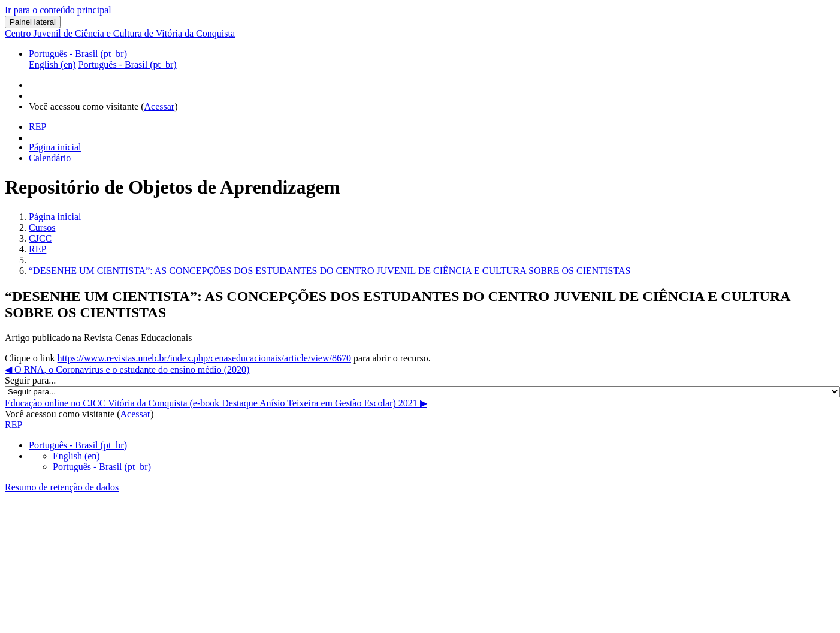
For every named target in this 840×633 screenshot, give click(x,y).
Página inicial (55, 217)
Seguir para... (30, 380)
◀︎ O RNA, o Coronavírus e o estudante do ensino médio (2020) (127, 370)
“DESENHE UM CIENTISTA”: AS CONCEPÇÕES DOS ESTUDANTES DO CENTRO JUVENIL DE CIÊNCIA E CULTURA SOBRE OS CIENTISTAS (330, 271)
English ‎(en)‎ (76, 456)
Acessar (160, 106)
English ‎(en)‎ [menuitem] (52, 64)
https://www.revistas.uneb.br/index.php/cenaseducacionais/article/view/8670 (204, 358)
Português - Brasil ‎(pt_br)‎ (78, 54)
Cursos (42, 227)
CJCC (40, 238)
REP (37, 249)
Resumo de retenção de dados (62, 487)
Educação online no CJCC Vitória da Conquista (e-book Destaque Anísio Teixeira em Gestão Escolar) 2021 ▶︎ (216, 403)
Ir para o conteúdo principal (58, 10)
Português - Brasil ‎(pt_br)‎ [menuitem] (128, 64)
